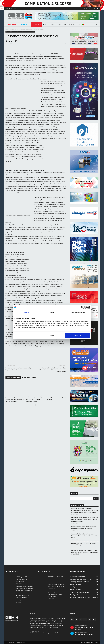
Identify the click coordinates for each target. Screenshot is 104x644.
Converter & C (25, 24)
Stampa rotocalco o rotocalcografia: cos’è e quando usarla (55, 595)
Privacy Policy (90, 642)
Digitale (33, 32)
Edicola (46, 24)
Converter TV (36, 24)
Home (7, 29)
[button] (96, 25)
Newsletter (62, 24)
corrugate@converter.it (51, 633)
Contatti (97, 642)
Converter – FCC (12, 24)
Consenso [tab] (26, 312)
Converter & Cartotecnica (16, 29)
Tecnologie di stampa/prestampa (24, 32)
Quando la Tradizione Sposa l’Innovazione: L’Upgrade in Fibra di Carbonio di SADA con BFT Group (84, 536)
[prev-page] (34, 405)
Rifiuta (52, 335)
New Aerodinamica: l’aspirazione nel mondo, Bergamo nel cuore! (18, 369)
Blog (78, 24)
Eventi (53, 24)
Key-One (23, 642)
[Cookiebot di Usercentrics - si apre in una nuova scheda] (82, 307)
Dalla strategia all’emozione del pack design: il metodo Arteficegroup (84, 544)
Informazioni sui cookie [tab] (78, 312)
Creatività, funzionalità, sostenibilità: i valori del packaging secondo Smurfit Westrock (57, 398)
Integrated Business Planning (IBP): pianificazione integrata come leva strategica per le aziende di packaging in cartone (85, 520)
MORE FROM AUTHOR (29, 378)
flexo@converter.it (39, 633)
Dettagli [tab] (52, 312)
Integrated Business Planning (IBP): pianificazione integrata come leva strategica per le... (24, 588)
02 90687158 (36, 631)
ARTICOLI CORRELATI (13, 378)
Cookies (83, 642)
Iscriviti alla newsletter (84, 627)
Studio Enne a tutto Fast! (55, 576)
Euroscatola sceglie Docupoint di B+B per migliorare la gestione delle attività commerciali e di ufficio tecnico (52, 370)
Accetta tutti (77, 335)
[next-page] (37, 405)
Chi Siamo (71, 24)
